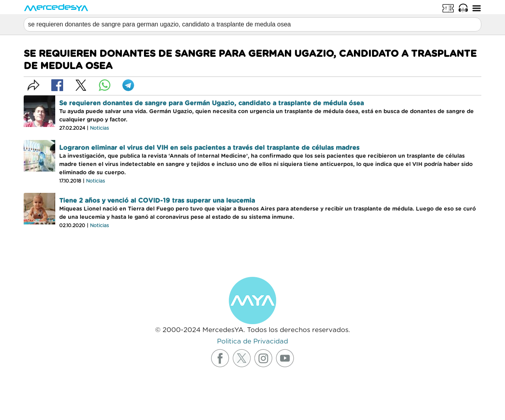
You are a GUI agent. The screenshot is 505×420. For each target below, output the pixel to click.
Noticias (99, 128)
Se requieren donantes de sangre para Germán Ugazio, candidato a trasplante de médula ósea (211, 103)
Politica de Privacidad (252, 341)
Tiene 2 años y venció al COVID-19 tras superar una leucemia (157, 201)
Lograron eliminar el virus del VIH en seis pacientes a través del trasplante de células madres (209, 148)
